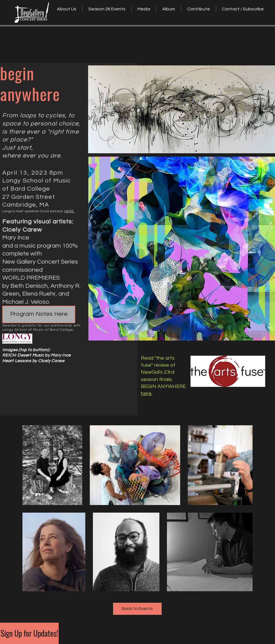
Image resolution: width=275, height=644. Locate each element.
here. (147, 393)
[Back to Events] (137, 609)
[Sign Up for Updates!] (29, 633)
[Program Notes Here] (39, 314)
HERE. (70, 211)
